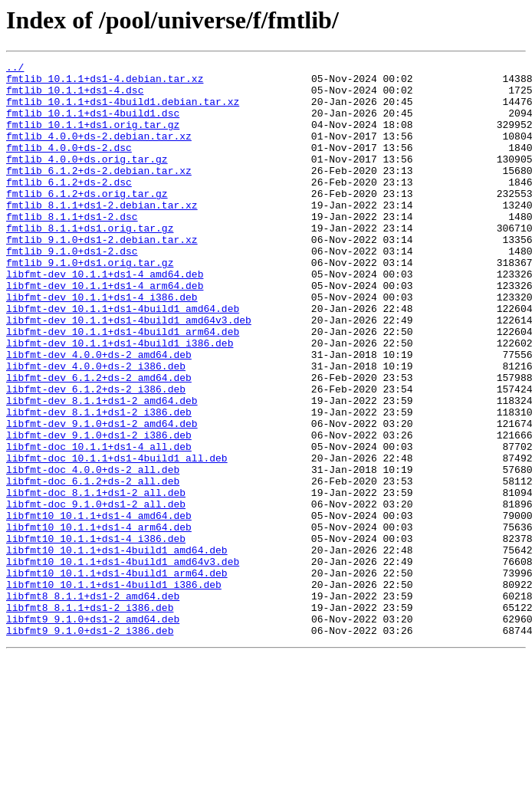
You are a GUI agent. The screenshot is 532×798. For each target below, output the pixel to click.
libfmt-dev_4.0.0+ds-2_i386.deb (96, 428)
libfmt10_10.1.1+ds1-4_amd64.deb (99, 607)
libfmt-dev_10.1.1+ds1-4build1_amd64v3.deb (129, 373)
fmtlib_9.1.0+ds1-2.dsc (72, 290)
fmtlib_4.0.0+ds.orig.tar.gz (87, 179)
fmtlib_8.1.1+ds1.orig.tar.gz (90, 262)
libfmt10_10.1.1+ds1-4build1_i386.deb (114, 690)
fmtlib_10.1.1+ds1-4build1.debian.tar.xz (123, 110)
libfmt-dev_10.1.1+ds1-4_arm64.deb (105, 331)
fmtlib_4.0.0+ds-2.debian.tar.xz (99, 152)
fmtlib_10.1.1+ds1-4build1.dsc (93, 124)
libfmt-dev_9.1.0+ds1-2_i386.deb (99, 511)
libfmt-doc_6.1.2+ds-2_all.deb (93, 566)
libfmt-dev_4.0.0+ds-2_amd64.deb (99, 414)
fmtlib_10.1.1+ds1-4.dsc (75, 97)
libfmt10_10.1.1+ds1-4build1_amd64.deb (117, 649)
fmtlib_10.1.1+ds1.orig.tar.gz (93, 138)
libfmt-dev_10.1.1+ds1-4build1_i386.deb (120, 400)
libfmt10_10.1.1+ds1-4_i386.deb (96, 635)
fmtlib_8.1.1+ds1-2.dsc (72, 248)
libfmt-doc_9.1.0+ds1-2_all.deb (96, 593)
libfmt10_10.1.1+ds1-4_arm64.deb (99, 621)
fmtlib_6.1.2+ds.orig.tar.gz (87, 221)
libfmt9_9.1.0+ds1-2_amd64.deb (93, 731)
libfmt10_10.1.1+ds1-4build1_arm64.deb (117, 676)
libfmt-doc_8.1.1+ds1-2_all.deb (96, 580)
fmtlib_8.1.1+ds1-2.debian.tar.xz (102, 235)
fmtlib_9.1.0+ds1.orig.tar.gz (90, 304)
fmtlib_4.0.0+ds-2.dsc (69, 166)
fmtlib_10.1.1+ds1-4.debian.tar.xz (105, 83)
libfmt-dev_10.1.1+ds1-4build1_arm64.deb (123, 386)
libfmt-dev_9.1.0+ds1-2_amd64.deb (102, 497)
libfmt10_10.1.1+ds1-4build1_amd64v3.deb (123, 662)
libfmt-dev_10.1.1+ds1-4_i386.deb (102, 345)
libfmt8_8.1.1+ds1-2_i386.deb (90, 718)
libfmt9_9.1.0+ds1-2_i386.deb (90, 745)
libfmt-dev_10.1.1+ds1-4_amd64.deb (105, 317)
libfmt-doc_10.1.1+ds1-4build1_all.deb (117, 538)
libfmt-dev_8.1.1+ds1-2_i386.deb (99, 483)
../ (15, 69)
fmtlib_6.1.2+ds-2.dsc (69, 207)
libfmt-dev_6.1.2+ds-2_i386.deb (96, 455)
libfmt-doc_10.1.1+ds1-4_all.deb (99, 524)
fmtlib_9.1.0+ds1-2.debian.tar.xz (102, 276)
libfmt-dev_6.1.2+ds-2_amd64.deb (99, 442)
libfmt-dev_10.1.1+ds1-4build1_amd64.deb (123, 359)
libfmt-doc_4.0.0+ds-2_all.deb (93, 552)
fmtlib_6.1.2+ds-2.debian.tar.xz (99, 193)
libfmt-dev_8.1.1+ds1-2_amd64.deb (102, 469)
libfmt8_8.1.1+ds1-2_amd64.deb (93, 704)
